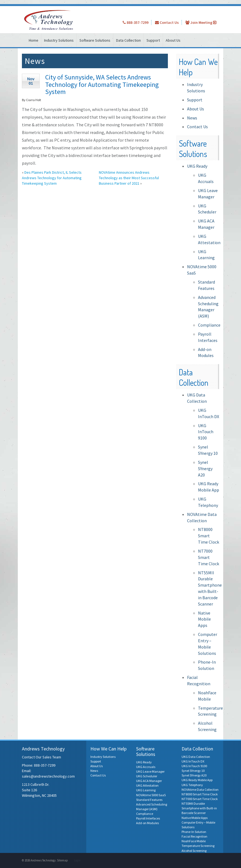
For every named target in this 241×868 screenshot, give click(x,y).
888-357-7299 (136, 22)
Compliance (209, 325)
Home (34, 40)
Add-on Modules (147, 823)
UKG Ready (197, 166)
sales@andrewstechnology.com (48, 776)
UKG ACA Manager (149, 781)
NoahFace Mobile (194, 841)
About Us (173, 40)
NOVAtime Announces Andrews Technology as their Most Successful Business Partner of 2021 (129, 178)
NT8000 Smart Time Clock (209, 536)
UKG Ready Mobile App (197, 780)
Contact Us (167, 22)
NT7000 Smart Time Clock (209, 557)
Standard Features (149, 800)
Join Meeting (201, 22)
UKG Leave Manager (150, 771)
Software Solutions (95, 40)
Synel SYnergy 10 (193, 771)
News (192, 118)
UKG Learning (146, 790)
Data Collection (128, 40)
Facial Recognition (194, 836)
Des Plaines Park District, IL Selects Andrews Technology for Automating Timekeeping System (52, 178)
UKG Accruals (146, 767)
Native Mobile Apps (204, 619)
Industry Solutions (59, 40)
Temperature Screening (198, 846)
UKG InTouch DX (193, 761)
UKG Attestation (147, 785)
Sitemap (62, 860)
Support (153, 40)
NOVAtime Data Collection (200, 790)
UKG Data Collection (196, 757)
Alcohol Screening (194, 851)
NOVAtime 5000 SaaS (151, 795)
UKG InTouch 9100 (206, 432)
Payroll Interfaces (148, 818)
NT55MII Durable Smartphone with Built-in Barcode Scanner (199, 808)
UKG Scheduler (147, 776)
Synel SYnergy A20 (205, 469)
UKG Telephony (192, 785)
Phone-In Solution (194, 832)
